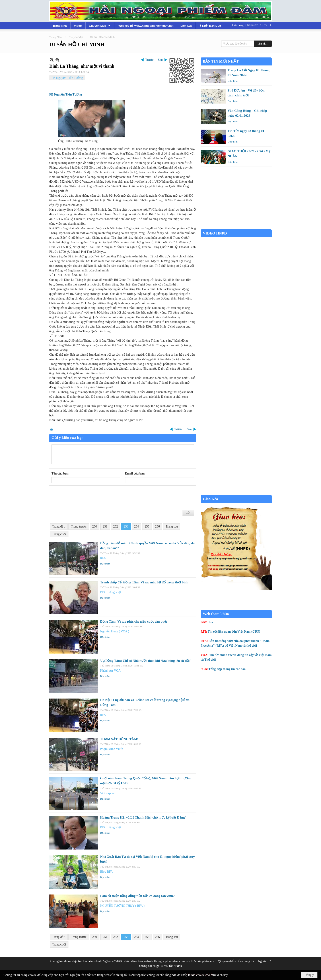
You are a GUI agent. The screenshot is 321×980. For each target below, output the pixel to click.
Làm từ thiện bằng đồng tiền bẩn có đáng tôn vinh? (137, 896)
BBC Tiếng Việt (111, 592)
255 (147, 527)
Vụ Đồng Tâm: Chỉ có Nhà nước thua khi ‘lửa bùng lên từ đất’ (145, 661)
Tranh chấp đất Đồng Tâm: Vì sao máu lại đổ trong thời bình (144, 582)
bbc (211, 622)
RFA (103, 558)
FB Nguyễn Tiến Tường (67, 78)
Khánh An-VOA (110, 671)
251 (105, 527)
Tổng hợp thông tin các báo (227, 669)
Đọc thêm (105, 564)
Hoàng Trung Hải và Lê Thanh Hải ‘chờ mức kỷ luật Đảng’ (143, 817)
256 (157, 527)
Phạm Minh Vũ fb (112, 749)
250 (95, 527)
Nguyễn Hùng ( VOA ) (115, 631)
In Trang (51, 429)
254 (137, 527)
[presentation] (85, 497)
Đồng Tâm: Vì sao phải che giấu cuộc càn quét (134, 621)
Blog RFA (106, 872)
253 (126, 527)
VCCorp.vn (107, 793)
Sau (160, 60)
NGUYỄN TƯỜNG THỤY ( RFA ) (122, 906)
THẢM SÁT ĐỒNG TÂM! (119, 739)
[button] (100, 26)
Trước (149, 60)
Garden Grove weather (236, 227)
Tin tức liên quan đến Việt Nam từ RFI (234, 632)
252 (116, 527)
